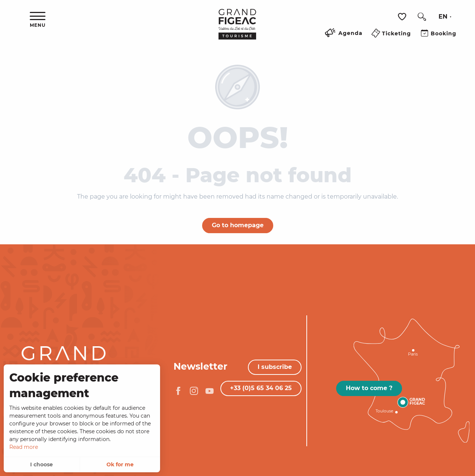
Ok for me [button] (120, 464)
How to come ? (369, 388)
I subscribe (275, 367)
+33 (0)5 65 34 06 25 (261, 388)
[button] (422, 17)
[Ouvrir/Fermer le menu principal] (38, 20)
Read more (24, 447)
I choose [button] (42, 464)
